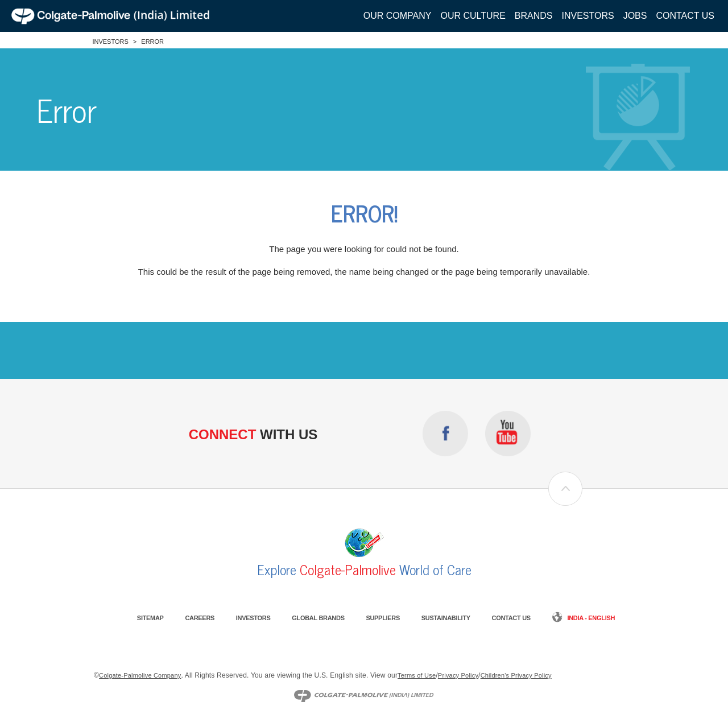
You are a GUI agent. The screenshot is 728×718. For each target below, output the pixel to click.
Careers (200, 618)
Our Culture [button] (473, 16)
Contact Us (685, 16)
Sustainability (446, 618)
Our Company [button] (398, 16)
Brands (534, 16)
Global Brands (318, 618)
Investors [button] (588, 16)
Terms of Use (417, 675)
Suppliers (383, 618)
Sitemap (150, 618)
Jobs (635, 16)
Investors (110, 42)
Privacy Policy (458, 675)
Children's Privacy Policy (516, 675)
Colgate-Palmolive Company (140, 675)
